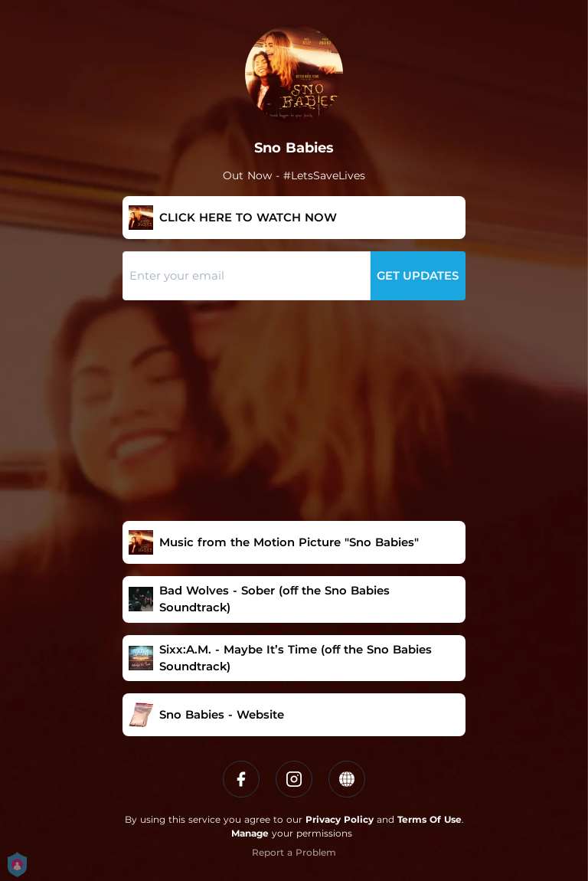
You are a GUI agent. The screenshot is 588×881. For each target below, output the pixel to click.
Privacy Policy (340, 819)
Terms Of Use (430, 819)
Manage (250, 833)
